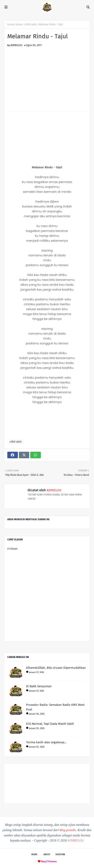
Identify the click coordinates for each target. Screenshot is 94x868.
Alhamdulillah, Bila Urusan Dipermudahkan (56, 668)
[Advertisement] (47, 75)
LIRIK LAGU (31, 24)
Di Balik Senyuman (39, 686)
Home (34, 854)
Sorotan (60, 854)
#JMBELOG (16, 45)
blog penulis (68, 830)
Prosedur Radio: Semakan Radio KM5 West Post (55, 707)
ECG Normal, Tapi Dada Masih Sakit (50, 724)
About (47, 854)
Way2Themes (49, 861)
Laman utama (15, 24)
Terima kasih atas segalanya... (46, 742)
